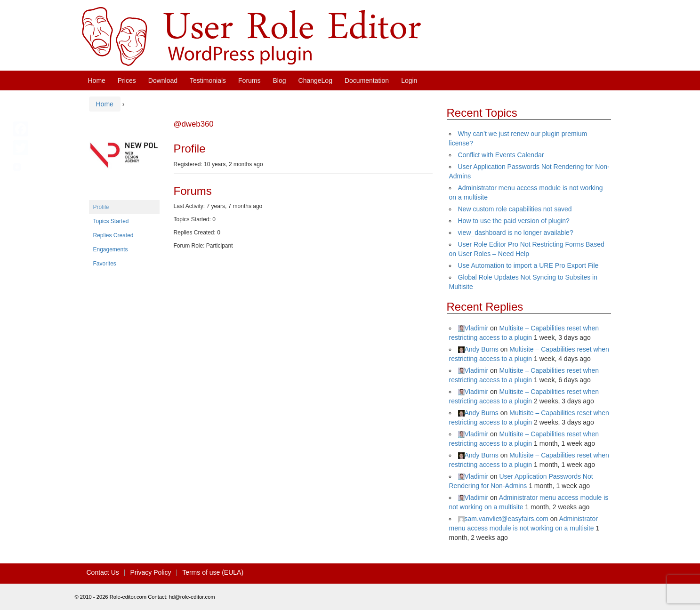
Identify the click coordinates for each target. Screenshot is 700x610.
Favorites (105, 264)
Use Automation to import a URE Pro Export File (528, 265)
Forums (249, 80)
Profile (101, 207)
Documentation (367, 80)
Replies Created (113, 235)
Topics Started (111, 221)
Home (97, 80)
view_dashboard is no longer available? (516, 233)
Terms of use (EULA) (213, 572)
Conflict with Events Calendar (501, 155)
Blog (280, 80)
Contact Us (103, 572)
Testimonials (208, 80)
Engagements (111, 249)
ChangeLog (315, 80)
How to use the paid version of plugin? (514, 221)
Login (409, 80)
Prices (127, 80)
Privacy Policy (150, 572)
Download (163, 80)
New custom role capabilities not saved (515, 209)
